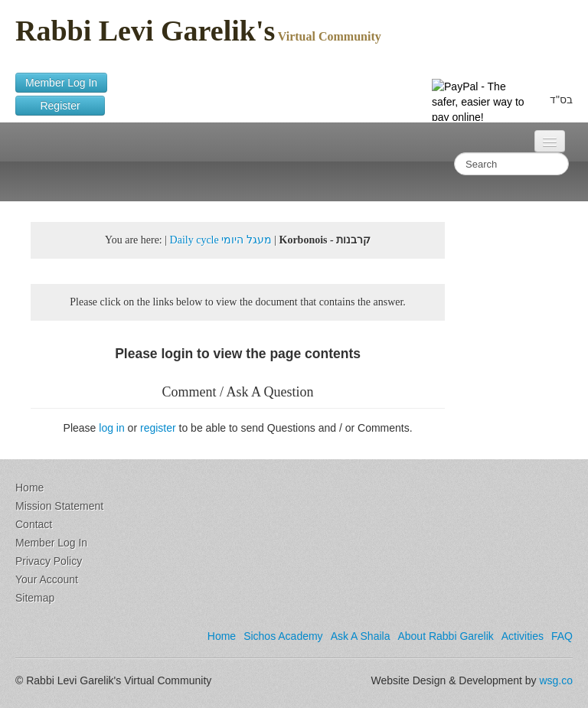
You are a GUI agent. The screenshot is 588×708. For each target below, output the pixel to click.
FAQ (562, 636)
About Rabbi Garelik (445, 636)
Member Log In (61, 83)
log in (111, 428)
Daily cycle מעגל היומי (221, 240)
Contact (34, 524)
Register (60, 106)
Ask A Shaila (361, 636)
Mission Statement (59, 506)
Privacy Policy (49, 561)
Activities (523, 636)
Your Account (47, 579)
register (158, 428)
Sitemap (35, 598)
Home (29, 488)
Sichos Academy (283, 636)
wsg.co (556, 680)
